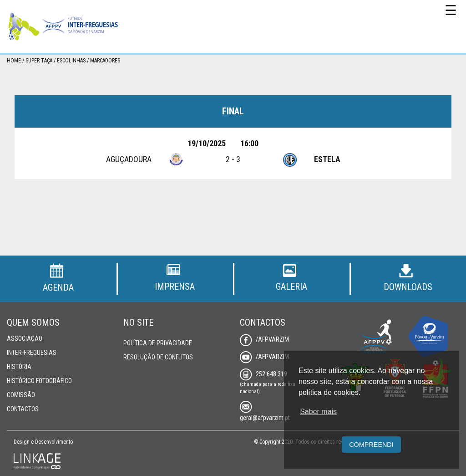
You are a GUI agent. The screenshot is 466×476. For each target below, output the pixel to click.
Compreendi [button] (371, 445)
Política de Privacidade (158, 343)
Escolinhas (71, 61)
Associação (25, 338)
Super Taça (39, 61)
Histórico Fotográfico (39, 381)
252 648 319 (263, 374)
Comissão (21, 395)
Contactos (23, 409)
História (19, 367)
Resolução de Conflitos (158, 357)
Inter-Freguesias (32, 353)
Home (14, 61)
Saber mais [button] (318, 412)
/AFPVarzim (264, 339)
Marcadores (105, 61)
